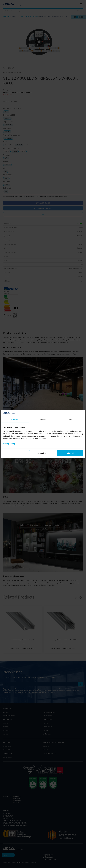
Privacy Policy (9, 444)
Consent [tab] (15, 419)
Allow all (70, 453)
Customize (43, 453)
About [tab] (71, 419)
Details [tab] (43, 419)
